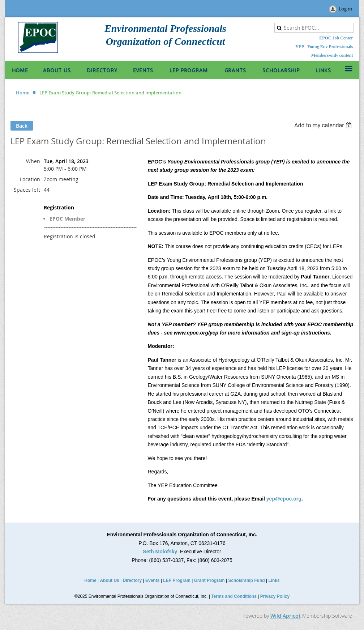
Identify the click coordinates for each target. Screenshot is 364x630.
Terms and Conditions (234, 596)
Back (22, 126)
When (33, 161)
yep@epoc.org (284, 499)
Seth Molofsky (160, 552)
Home (23, 93)
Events (152, 580)
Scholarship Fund (246, 580)
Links (274, 580)
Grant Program (209, 580)
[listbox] (324, 125)
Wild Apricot (286, 616)
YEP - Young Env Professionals (324, 47)
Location (30, 179)
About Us (109, 580)
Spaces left (27, 190)
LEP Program (177, 580)
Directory (132, 580)
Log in (345, 9)
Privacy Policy (275, 596)
